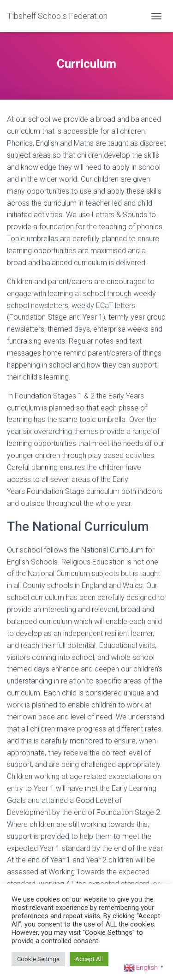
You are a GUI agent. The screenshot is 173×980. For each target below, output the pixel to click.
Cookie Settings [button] (38, 959)
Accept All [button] (89, 959)
